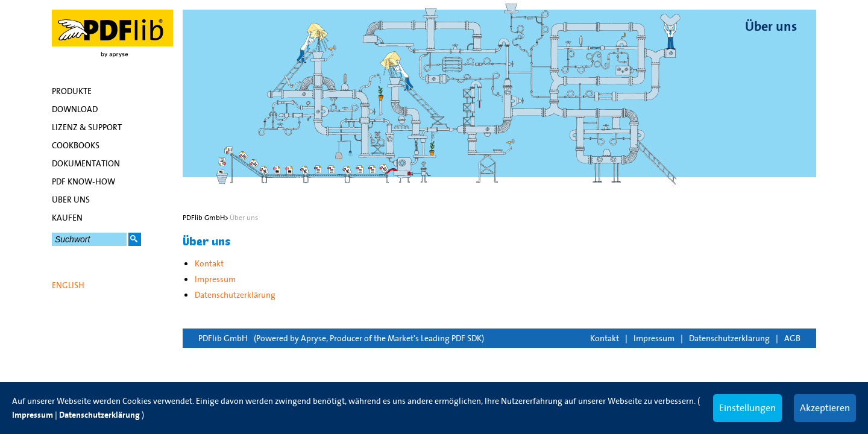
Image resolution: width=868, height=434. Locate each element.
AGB (792, 338)
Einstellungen (747, 407)
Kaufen (67, 218)
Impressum (654, 338)
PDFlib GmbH (223, 338)
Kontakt (605, 338)
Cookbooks (76, 145)
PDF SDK (467, 338)
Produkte (72, 91)
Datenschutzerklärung (729, 338)
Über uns (71, 200)
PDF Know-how (83, 181)
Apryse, (314, 338)
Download (75, 109)
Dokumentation (86, 163)
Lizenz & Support (87, 127)
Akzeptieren (825, 407)
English (68, 285)
